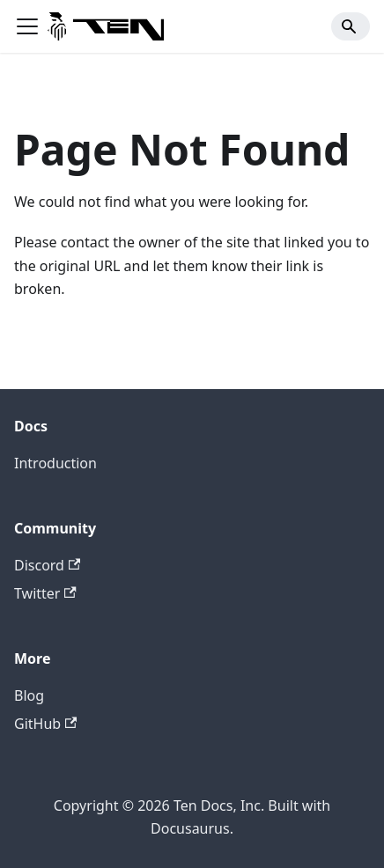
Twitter (45, 593)
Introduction (55, 463)
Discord (47, 565)
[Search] (351, 26)
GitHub (45, 724)
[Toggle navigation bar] (27, 26)
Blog (29, 695)
